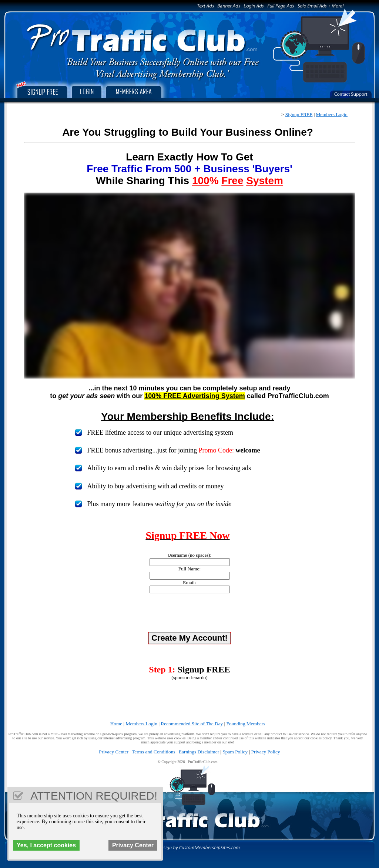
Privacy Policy (266, 752)
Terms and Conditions (154, 752)
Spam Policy (235, 752)
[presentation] (189, 614)
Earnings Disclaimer (199, 752)
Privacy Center (114, 752)
